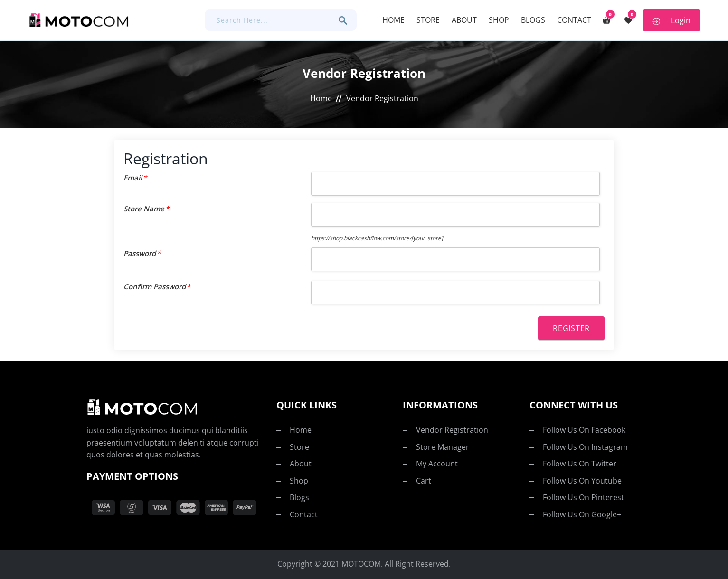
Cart (424, 481)
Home (392, 20)
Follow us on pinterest (583, 498)
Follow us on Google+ (582, 515)
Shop (497, 20)
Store (427, 20)
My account (437, 464)
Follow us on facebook (584, 430)
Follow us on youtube (582, 481)
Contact (573, 20)
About (463, 20)
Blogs (532, 20)
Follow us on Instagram (585, 447)
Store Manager (443, 447)
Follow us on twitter (580, 464)
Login (671, 20)
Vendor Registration (452, 430)
